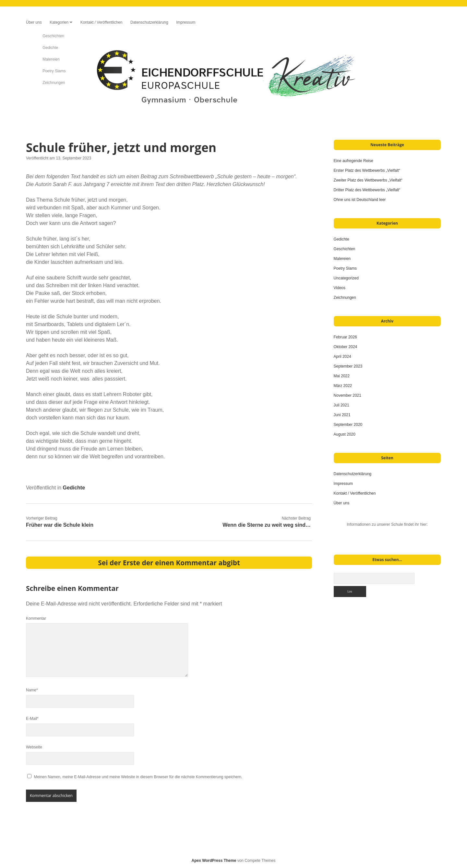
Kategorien (59, 22)
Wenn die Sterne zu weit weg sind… (267, 525)
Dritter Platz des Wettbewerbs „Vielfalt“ (367, 190)
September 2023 (348, 366)
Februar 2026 (345, 337)
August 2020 (345, 434)
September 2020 (348, 425)
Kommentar (36, 618)
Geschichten (345, 249)
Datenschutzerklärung (149, 22)
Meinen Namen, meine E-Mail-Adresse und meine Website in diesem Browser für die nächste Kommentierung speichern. (138, 777)
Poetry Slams (345, 268)
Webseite (34, 747)
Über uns (34, 22)
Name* (32, 690)
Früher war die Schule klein (60, 525)
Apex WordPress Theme (214, 861)
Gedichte (74, 488)
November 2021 (347, 395)
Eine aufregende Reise (355, 161)
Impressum (186, 22)
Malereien (342, 259)
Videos (340, 288)
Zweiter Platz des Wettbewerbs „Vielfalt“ (368, 180)
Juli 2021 (341, 405)
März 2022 (343, 386)
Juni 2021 (342, 415)
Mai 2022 (342, 376)
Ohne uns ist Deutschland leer (360, 200)
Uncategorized (346, 278)
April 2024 (342, 357)
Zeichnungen (345, 298)
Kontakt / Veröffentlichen (102, 22)
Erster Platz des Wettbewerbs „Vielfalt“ (367, 170)
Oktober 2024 (346, 347)
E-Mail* (32, 719)
